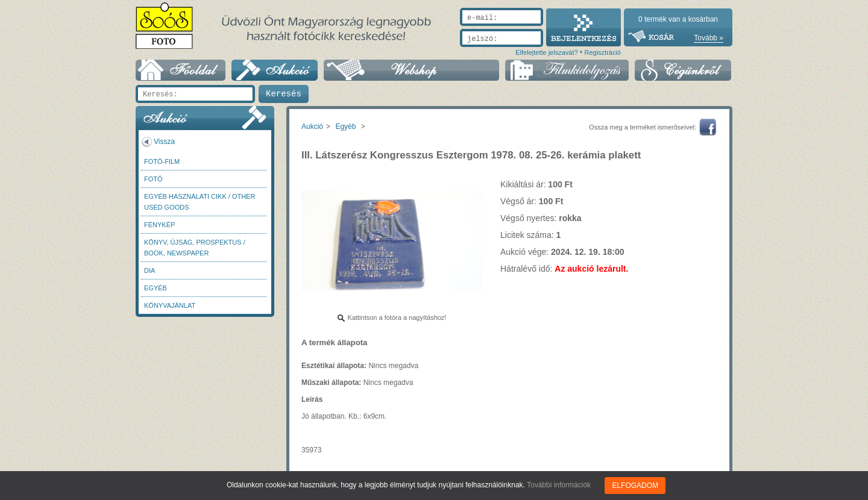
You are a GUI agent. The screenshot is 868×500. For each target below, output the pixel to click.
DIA (149, 270)
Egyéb (156, 288)
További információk (559, 485)
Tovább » (709, 38)
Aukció (312, 127)
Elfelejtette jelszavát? (546, 52)
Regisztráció (602, 52)
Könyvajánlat (170, 305)
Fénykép (159, 225)
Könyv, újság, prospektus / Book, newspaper (195, 248)
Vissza (164, 142)
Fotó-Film (162, 161)
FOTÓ (153, 179)
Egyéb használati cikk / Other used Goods (200, 202)
